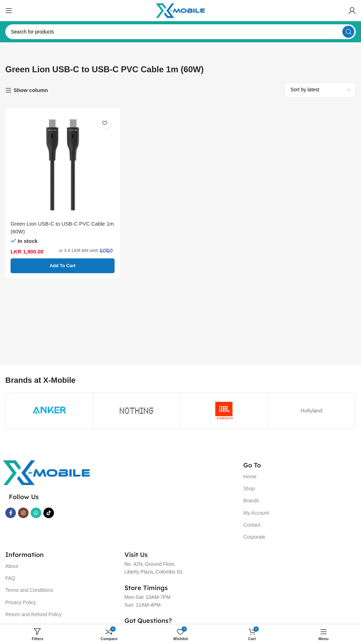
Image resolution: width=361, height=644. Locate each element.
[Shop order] (320, 90)
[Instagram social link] (23, 513)
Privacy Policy (21, 602)
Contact (252, 525)
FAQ (10, 578)
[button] (63, 266)
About (12, 566)
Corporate (254, 537)
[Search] (180, 32)
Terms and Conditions (29, 590)
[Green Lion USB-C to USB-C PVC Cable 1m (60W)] (63, 165)
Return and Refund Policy (33, 614)
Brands (251, 501)
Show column (31, 90)
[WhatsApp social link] (36, 513)
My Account (256, 513)
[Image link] (47, 472)
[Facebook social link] (11, 513)
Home (250, 477)
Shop (249, 489)
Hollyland (312, 410)
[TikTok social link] (49, 513)
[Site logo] (180, 10)
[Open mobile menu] (9, 11)
